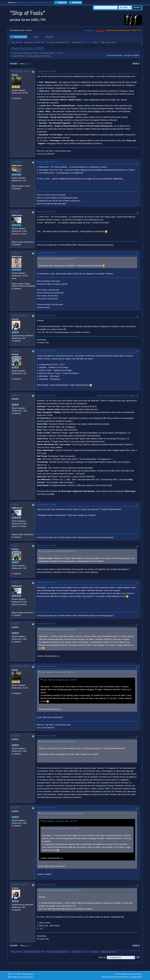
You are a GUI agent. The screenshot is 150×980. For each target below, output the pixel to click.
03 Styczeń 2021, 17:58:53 (46, 315)
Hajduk (16, 395)
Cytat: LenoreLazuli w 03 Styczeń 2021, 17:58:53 (60, 890)
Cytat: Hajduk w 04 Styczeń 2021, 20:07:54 (58, 672)
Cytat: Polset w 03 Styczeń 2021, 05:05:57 (58, 259)
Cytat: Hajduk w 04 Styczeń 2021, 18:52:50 (58, 552)
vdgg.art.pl (100, 30)
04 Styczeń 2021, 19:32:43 (46, 545)
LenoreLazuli (19, 316)
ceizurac (16, 253)
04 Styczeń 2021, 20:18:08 (46, 736)
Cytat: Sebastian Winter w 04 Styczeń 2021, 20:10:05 (62, 814)
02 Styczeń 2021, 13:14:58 (46, 71)
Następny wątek (132, 55)
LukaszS (16, 162)
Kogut (15, 351)
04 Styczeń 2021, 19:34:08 (46, 582)
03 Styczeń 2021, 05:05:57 (46, 212)
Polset (15, 212)
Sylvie (95, 43)
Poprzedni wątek (114, 55)
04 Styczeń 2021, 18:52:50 (46, 395)
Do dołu (14, 64)
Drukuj (136, 64)
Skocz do (102, 957)
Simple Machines (27, 974)
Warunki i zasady (128, 974)
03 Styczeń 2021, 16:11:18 (46, 253)
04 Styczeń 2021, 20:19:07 (46, 808)
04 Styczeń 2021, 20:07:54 (46, 624)
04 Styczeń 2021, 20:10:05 (46, 666)
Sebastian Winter (21, 71)
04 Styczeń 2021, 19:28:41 (46, 504)
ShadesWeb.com (27, 977)
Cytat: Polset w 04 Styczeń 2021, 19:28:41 (58, 742)
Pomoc (118, 974)
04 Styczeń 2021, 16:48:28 (46, 351)
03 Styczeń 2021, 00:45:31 (46, 162)
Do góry (14, 946)
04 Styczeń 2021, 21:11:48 (46, 884)
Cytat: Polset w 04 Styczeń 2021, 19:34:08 (58, 630)
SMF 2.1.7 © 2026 (14, 974)
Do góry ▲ (139, 974)
